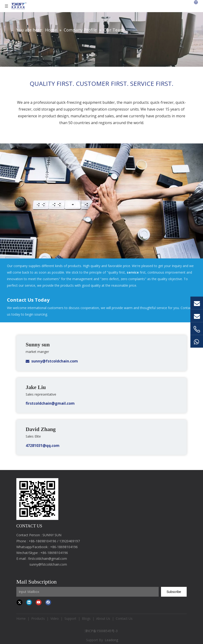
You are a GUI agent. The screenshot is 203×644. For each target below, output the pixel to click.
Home (21, 618)
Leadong (111, 640)
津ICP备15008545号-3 (102, 631)
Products (38, 618)
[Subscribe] (174, 592)
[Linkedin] (29, 602)
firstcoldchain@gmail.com (50, 403)
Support (70, 618)
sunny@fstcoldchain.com (55, 361)
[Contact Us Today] (101, 201)
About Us (103, 618)
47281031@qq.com (43, 446)
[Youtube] (39, 602)
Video (55, 618)
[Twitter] (19, 602)
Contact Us (124, 618)
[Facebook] (48, 602)
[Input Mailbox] (87, 592)
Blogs (86, 618)
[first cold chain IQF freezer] (37, 499)
